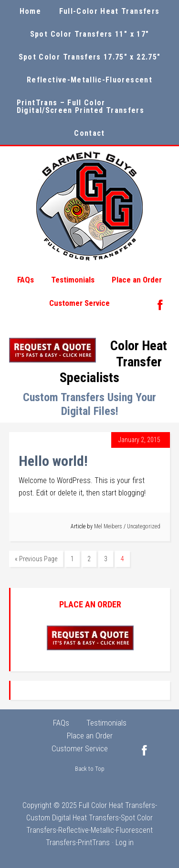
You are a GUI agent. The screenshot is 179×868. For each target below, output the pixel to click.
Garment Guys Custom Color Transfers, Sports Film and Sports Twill (90, 206)
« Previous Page (36, 559)
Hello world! (53, 461)
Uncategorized (144, 526)
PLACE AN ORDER (90, 604)
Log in (125, 843)
